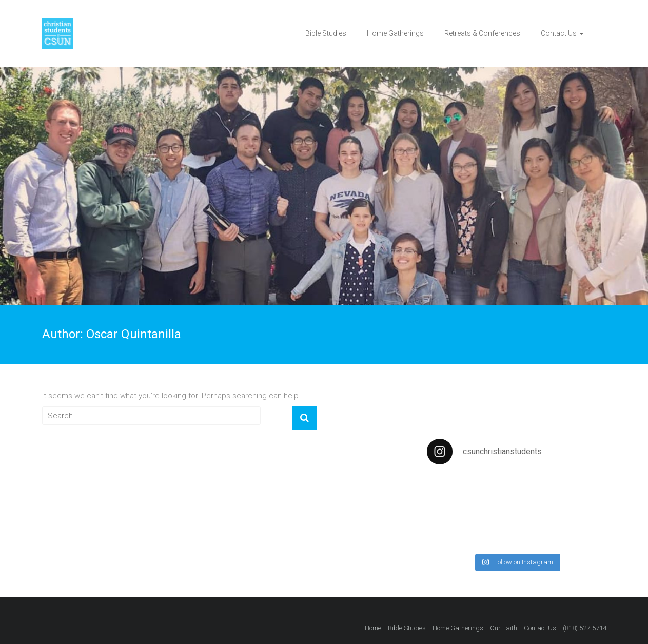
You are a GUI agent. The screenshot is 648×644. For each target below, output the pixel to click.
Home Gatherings (395, 33)
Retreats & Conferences (482, 33)
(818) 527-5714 (585, 628)
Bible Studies (326, 33)
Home (373, 628)
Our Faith (504, 628)
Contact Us (559, 33)
